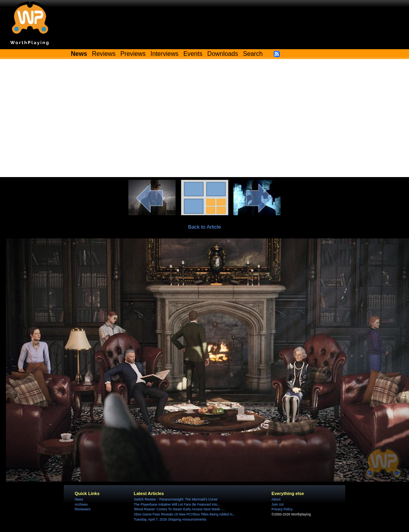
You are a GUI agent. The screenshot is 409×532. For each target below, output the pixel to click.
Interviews (164, 54)
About (276, 499)
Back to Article (205, 227)
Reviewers (83, 509)
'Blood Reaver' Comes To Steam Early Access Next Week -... (179, 509)
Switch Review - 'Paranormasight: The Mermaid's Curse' (176, 499)
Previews (133, 54)
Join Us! (278, 504)
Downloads (223, 54)
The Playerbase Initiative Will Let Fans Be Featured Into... (177, 504)
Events (193, 54)
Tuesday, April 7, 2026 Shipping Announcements (170, 519)
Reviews (104, 54)
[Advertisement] (204, 118)
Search (253, 54)
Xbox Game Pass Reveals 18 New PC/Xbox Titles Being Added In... (185, 514)
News (79, 499)
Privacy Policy (282, 509)
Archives (81, 504)
